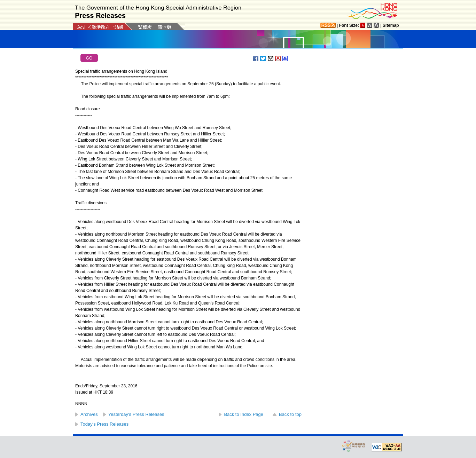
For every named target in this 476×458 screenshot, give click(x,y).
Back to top (290, 414)
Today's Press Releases (104, 424)
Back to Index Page (244, 414)
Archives (89, 414)
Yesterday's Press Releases (136, 414)
